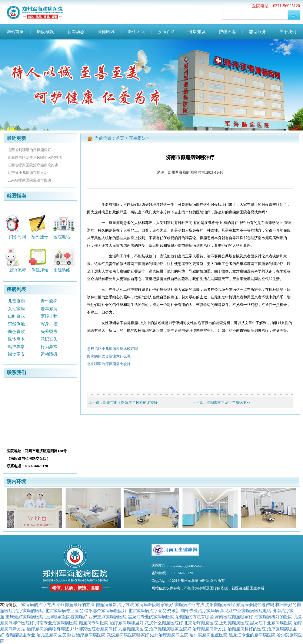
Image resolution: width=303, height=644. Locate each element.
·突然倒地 (16, 324)
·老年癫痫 (48, 309)
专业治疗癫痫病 (204, 611)
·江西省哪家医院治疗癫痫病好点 (33, 165)
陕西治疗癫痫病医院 (86, 635)
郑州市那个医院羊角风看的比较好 (130, 402)
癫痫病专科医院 (94, 623)
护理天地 (227, 32)
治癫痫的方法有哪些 (195, 617)
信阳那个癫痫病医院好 (105, 611)
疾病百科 (167, 32)
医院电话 (62, 237)
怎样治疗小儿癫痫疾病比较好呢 (112, 349)
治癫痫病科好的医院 (273, 617)
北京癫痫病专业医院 (64, 611)
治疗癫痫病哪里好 (127, 623)
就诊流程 (18, 270)
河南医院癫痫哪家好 (234, 617)
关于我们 (288, 32)
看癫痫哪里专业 (20, 635)
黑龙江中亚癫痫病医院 (271, 623)
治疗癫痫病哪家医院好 (170, 629)
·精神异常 (16, 347)
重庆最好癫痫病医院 (25, 617)
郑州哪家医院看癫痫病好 (94, 629)
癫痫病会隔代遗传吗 (255, 605)
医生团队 (136, 32)
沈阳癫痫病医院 (220, 605)
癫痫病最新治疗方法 (115, 605)
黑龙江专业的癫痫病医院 (151, 617)
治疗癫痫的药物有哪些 (48, 629)
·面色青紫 (16, 332)
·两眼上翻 (48, 316)
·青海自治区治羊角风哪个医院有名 (34, 158)
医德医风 (106, 32)
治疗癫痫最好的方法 (75, 605)
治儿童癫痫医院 (51, 635)
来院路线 (62, 270)
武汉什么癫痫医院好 (164, 623)
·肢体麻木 (16, 339)
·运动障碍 (48, 354)
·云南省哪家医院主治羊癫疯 (29, 180)
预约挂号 (40, 237)
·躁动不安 (16, 354)
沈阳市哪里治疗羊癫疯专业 (228, 402)
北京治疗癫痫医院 (201, 623)
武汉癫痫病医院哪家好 (128, 635)
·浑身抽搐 (48, 324)
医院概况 (45, 32)
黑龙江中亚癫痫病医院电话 (246, 611)
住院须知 (40, 270)
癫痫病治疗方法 (189, 605)
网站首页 (15, 32)
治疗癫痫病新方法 (209, 629)
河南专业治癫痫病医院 (56, 623)
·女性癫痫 (16, 309)
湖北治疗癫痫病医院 (169, 635)
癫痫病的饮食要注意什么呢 (109, 356)
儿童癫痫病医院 (133, 629)
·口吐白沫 (16, 316)
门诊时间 (18, 237)
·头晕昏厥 (48, 332)
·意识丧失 (48, 339)
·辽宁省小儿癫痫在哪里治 (27, 173)
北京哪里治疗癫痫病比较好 (109, 364)
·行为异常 (48, 347)
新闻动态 (76, 32)
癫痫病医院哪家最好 (154, 605)
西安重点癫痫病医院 (108, 617)
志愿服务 (258, 32)
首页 (120, 138)
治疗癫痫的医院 (29, 611)
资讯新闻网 (178, 611)
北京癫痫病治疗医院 (147, 611)
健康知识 (197, 32)
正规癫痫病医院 (234, 623)
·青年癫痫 (48, 301)
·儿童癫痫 (16, 301)
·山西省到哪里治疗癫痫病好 (29, 150)
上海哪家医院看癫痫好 (66, 617)
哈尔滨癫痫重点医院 (208, 635)
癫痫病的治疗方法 (38, 605)
